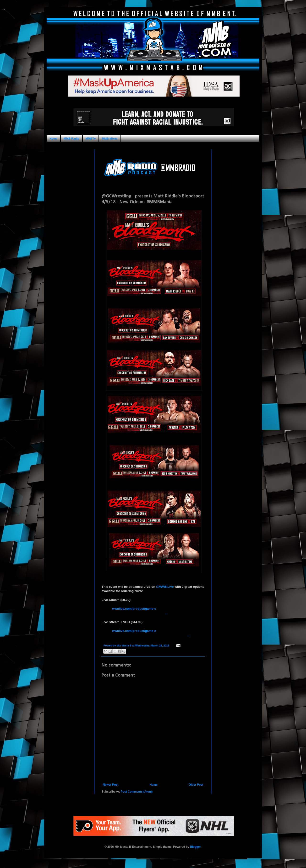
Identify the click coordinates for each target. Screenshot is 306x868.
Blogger (195, 847)
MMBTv (91, 139)
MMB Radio (71, 139)
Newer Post (111, 785)
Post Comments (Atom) (137, 792)
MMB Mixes (110, 139)
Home (53, 139)
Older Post (196, 785)
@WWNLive (165, 587)
